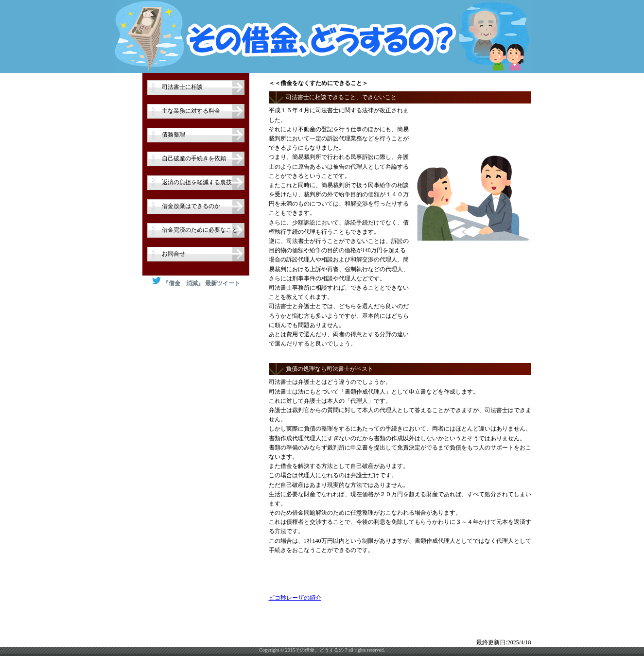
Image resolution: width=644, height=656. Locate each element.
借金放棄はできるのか (191, 206)
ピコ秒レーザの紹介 (295, 598)
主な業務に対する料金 (191, 111)
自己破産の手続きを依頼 (194, 158)
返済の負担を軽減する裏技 (197, 182)
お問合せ (174, 254)
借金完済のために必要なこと (200, 230)
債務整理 (174, 135)
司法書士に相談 (182, 87)
